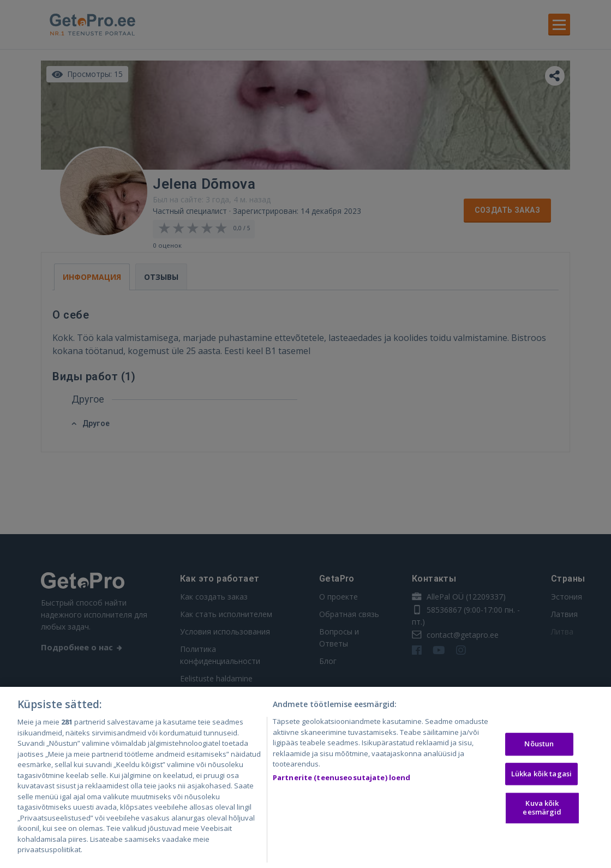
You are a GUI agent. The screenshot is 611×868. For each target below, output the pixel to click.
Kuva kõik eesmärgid (542, 810)
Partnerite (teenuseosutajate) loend (342, 779)
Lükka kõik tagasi (541, 775)
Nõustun (539, 745)
